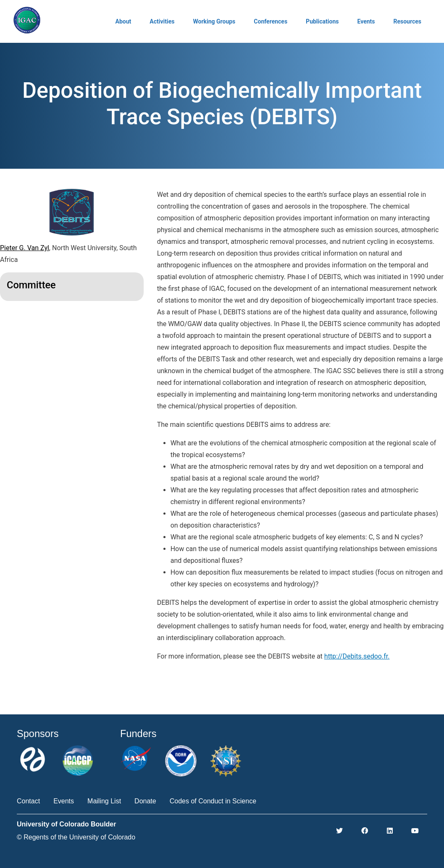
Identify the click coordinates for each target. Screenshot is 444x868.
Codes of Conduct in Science (213, 801)
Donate (145, 801)
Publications (322, 21)
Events (366, 21)
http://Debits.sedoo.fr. (357, 656)
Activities (162, 21)
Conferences (271, 21)
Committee (31, 285)
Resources (407, 21)
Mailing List (104, 801)
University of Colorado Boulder (66, 824)
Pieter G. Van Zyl (25, 248)
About (123, 21)
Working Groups (214, 21)
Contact (28, 801)
